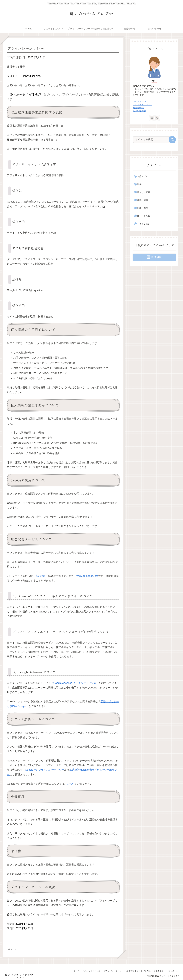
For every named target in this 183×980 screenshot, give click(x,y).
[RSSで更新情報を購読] (157, 118)
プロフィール (139, 101)
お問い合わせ (139, 111)
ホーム (76, 971)
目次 (154, 257)
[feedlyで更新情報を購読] (152, 118)
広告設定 (40, 576)
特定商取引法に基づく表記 (139, 971)
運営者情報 (138, 108)
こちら (71, 784)
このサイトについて (143, 104)
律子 (154, 81)
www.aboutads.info (87, 576)
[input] (153, 140)
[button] (172, 140)
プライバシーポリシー (114, 971)
